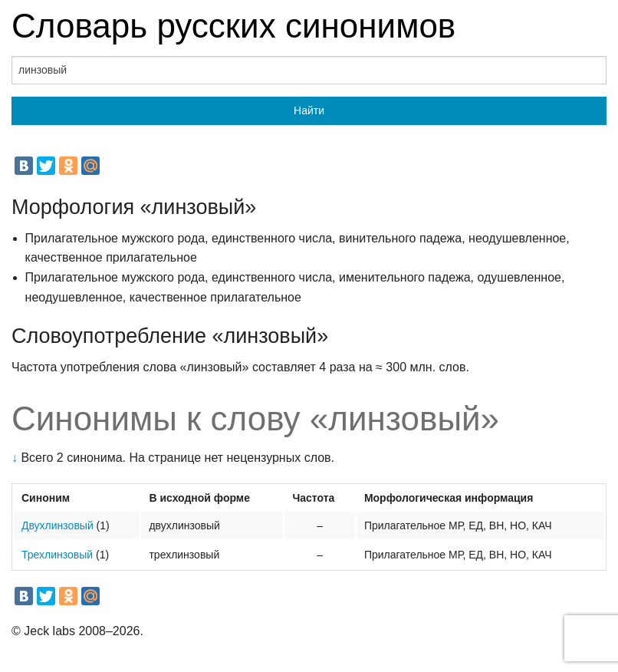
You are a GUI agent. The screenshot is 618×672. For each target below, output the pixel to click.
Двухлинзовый (58, 525)
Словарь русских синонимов (233, 26)
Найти (309, 110)
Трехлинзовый (57, 555)
